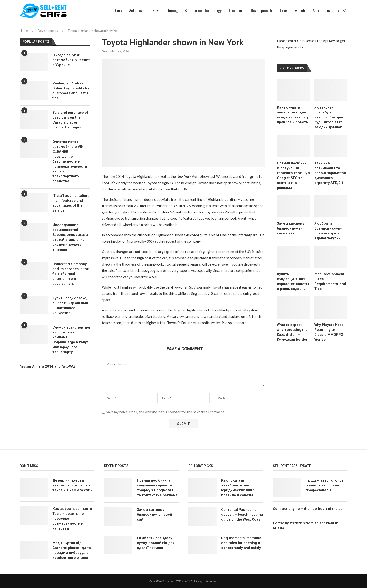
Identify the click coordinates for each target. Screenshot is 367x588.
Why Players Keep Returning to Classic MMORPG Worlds (329, 332)
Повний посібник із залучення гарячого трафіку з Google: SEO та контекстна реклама (293, 175)
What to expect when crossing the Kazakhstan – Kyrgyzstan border (292, 332)
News (156, 10)
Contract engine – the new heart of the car (308, 509)
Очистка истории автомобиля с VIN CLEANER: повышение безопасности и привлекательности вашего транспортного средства (70, 161)
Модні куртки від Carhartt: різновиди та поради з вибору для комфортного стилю (72, 550)
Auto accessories (326, 10)
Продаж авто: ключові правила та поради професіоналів (325, 485)
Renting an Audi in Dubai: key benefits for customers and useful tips (71, 91)
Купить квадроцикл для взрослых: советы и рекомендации (293, 281)
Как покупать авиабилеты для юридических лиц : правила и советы (293, 115)
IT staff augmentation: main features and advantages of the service (71, 203)
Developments (262, 10)
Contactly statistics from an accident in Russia (306, 526)
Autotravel (137, 10)
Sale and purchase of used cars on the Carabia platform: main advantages (70, 120)
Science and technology (203, 10)
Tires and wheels (293, 10)
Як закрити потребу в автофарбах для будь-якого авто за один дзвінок (329, 117)
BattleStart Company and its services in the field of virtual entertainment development (71, 274)
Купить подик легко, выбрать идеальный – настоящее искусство (70, 305)
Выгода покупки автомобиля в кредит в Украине (71, 60)
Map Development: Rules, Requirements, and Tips (330, 281)
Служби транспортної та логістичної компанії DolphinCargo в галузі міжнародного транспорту (71, 340)
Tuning (172, 10)
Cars (119, 10)
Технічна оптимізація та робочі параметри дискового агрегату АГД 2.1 (330, 173)
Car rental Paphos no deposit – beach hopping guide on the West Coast (242, 515)
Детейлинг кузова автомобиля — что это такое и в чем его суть (72, 485)
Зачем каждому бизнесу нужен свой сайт (291, 228)
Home (24, 31)
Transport (236, 10)
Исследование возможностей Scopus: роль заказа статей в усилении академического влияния (70, 237)
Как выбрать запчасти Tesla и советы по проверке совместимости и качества (72, 519)
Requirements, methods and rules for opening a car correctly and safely (241, 543)
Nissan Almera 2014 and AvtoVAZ (48, 366)
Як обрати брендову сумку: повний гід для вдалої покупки (328, 231)
